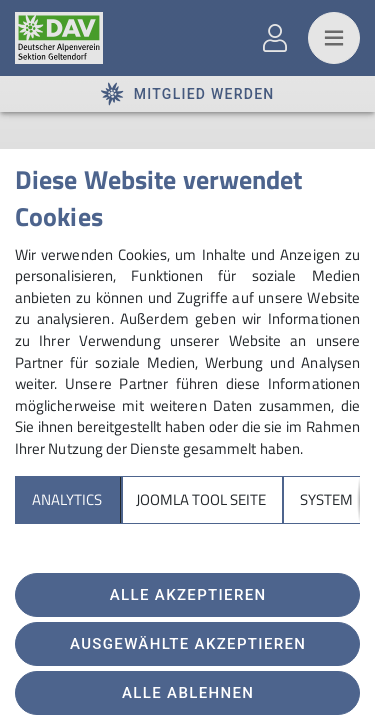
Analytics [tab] (67, 499)
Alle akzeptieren (188, 595)
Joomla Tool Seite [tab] (201, 499)
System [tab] (326, 499)
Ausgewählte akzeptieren (188, 644)
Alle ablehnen (188, 693)
